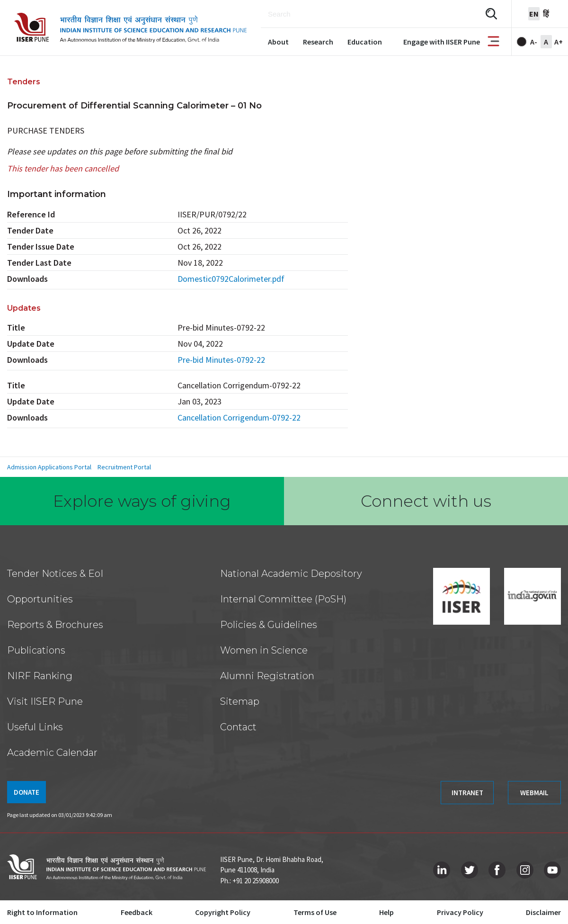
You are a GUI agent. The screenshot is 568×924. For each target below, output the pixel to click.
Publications (36, 650)
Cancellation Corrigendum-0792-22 (239, 417)
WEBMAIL (534, 793)
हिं (546, 14)
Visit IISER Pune (45, 701)
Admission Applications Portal (49, 467)
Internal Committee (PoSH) (283, 599)
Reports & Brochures (55, 625)
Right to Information (42, 912)
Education (365, 42)
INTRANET (467, 793)
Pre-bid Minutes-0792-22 (221, 360)
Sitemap (240, 701)
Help (386, 912)
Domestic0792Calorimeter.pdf (231, 279)
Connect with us (426, 501)
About (278, 42)
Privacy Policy (460, 912)
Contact (238, 727)
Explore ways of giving (142, 501)
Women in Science (264, 650)
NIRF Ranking (40, 676)
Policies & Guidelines (269, 625)
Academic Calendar (52, 753)
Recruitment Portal (124, 467)
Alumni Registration (267, 676)
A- (534, 42)
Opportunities (40, 599)
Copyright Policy (223, 912)
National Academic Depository (291, 574)
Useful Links (35, 727)
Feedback (137, 912)
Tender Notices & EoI (55, 574)
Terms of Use (315, 912)
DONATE (27, 792)
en (534, 14)
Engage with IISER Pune (442, 42)
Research (318, 42)
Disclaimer (543, 912)
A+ (559, 42)
